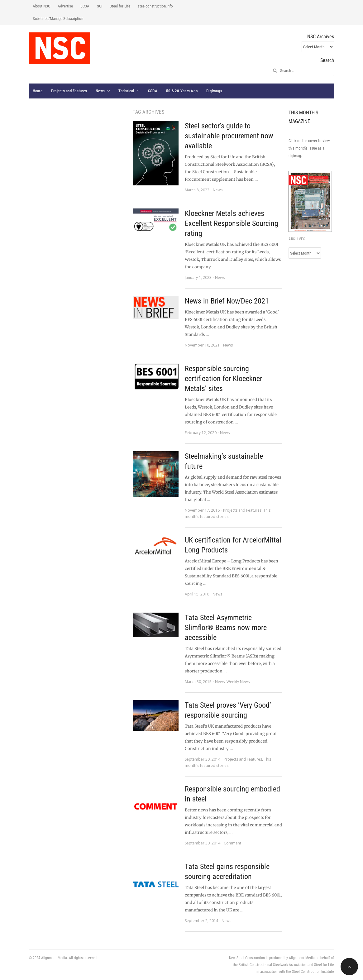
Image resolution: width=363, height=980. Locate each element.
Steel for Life (120, 6)
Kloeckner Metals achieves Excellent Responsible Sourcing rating (232, 223)
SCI (100, 6)
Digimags (214, 91)
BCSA (85, 6)
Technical (126, 91)
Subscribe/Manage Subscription (58, 19)
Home (38, 91)
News (100, 91)
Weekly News (238, 682)
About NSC (41, 6)
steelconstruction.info (155, 6)
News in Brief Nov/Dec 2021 (227, 301)
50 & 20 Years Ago (182, 91)
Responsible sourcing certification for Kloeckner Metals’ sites (223, 379)
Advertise (65, 6)
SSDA (153, 91)
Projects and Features (69, 91)
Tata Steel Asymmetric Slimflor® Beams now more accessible (226, 628)
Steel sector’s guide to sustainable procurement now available (229, 136)
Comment (232, 843)
